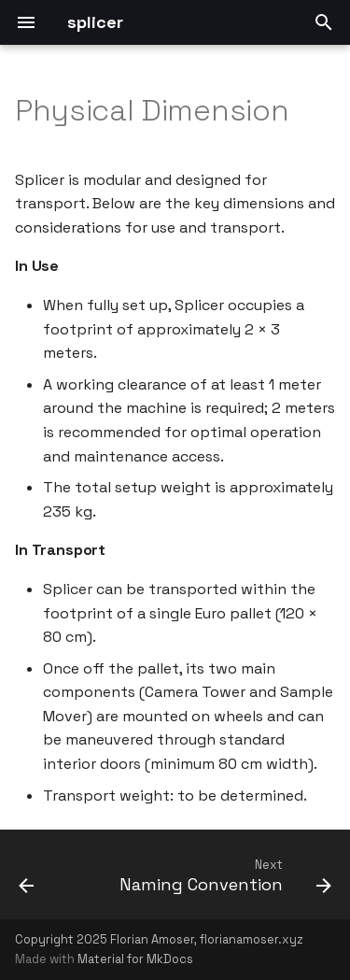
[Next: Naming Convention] (223, 880)
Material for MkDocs (135, 959)
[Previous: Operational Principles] (27, 880)
